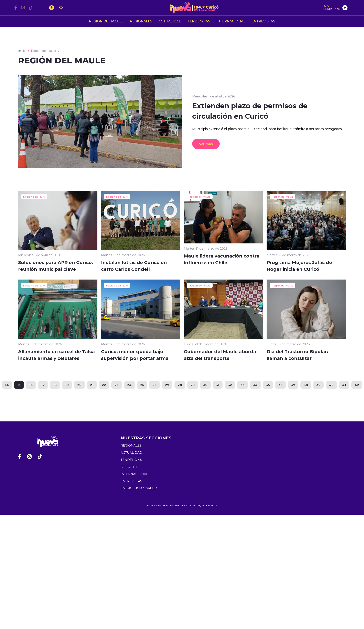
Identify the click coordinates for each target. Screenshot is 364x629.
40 (332, 385)
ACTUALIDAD (170, 21)
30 (205, 385)
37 (293, 385)
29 (193, 385)
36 (281, 385)
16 (30, 385)
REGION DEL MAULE (106, 21)
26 (154, 385)
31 (218, 385)
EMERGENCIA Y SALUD (139, 488)
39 (319, 385)
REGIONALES (141, 21)
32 (230, 385)
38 (306, 385)
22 (104, 385)
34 (256, 385)
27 (167, 385)
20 (79, 385)
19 (67, 385)
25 (142, 385)
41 (345, 385)
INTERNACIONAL (231, 21)
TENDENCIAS (199, 21)
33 (243, 385)
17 (42, 385)
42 (357, 385)
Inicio (22, 51)
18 (54, 385)
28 (180, 385)
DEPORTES (129, 467)
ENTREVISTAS (263, 21)
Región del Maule (44, 51)
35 (268, 385)
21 (91, 385)
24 (129, 385)
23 (116, 385)
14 (6, 385)
